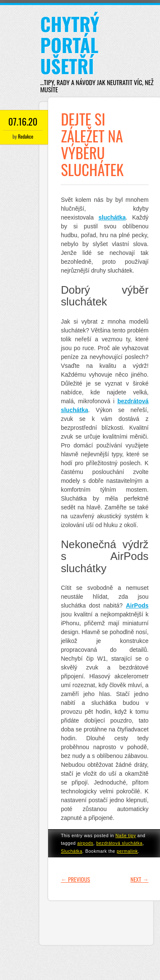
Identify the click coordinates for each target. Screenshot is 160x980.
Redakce (25, 136)
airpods (85, 843)
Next (140, 879)
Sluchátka (72, 851)
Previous (75, 879)
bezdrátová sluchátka (119, 843)
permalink (127, 851)
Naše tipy (126, 835)
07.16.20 (23, 121)
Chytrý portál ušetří (70, 45)
